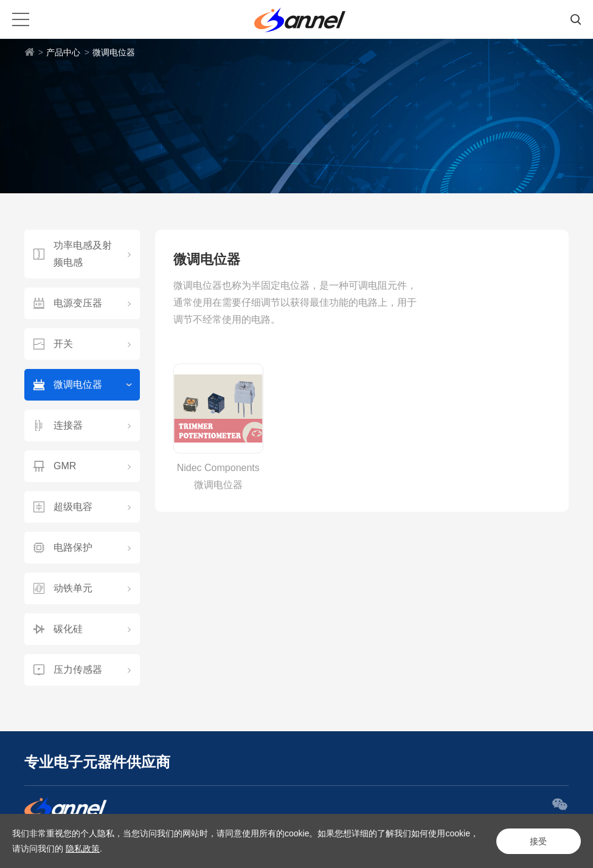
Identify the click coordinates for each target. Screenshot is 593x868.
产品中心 (63, 52)
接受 (538, 841)
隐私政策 (83, 849)
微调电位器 (114, 52)
